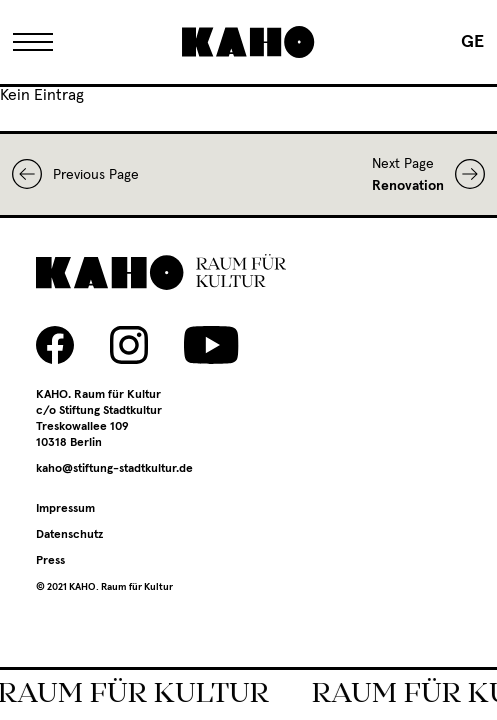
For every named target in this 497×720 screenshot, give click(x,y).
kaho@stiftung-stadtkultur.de (114, 469)
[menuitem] (472, 42)
